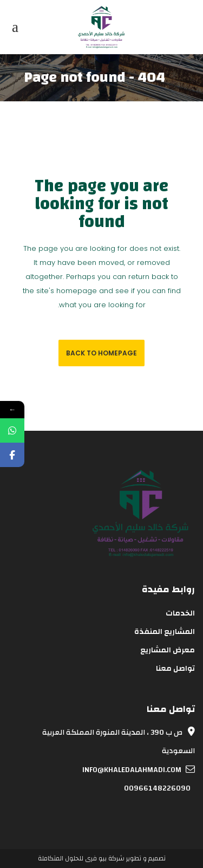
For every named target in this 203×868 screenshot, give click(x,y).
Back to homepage (101, 353)
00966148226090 (160, 788)
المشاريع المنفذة (165, 632)
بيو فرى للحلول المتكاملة (72, 858)
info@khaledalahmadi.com (139, 770)
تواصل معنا (175, 669)
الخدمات (180, 613)
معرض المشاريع (168, 650)
